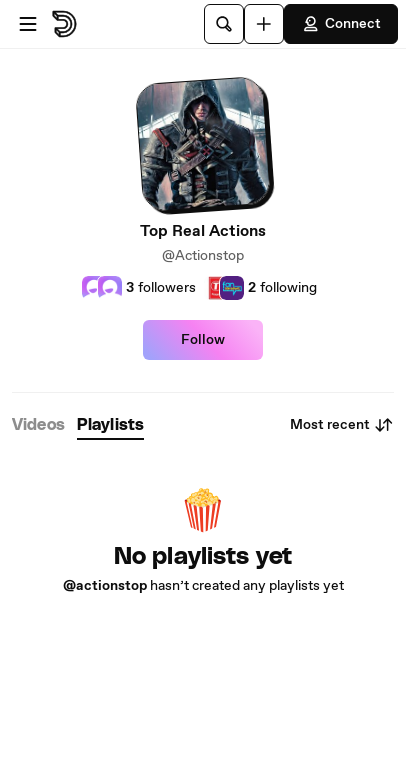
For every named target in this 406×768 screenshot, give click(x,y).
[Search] (224, 24)
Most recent (342, 425)
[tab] (38, 425)
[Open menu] (28, 24)
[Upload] (264, 24)
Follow (203, 340)
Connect (341, 24)
